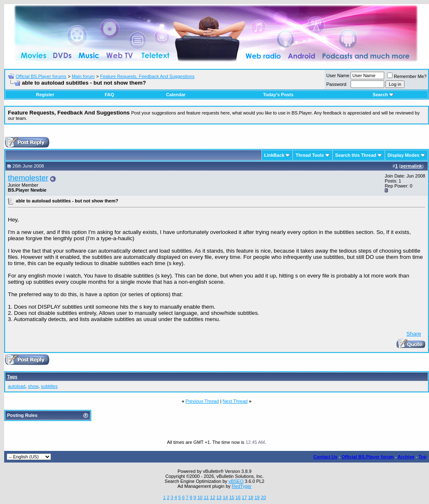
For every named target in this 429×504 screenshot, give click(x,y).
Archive (406, 457)
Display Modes (403, 155)
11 (206, 497)
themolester (28, 178)
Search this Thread (356, 155)
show (33, 386)
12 (212, 497)
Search (383, 95)
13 (219, 497)
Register (45, 95)
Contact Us (325, 457)
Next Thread (235, 401)
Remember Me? (407, 76)
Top (423, 457)
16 (238, 497)
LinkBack (274, 155)
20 (263, 497)
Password (336, 84)
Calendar (176, 95)
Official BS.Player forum (368, 457)
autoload (17, 386)
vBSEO (236, 481)
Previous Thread (202, 401)
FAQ (109, 95)
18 (251, 497)
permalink (411, 166)
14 (225, 497)
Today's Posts (278, 95)
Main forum (83, 76)
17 (244, 497)
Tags (12, 377)
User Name (338, 75)
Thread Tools (310, 155)
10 (200, 497)
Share (414, 334)
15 (232, 497)
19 (257, 497)
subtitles (49, 386)
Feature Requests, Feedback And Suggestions (147, 76)
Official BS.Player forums (41, 76)
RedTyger (242, 486)
